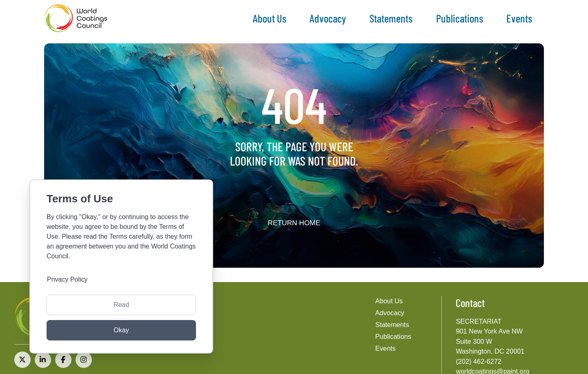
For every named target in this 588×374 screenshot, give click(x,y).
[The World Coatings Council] (76, 18)
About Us (269, 18)
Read (121, 305)
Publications (460, 18)
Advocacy (328, 18)
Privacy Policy (67, 279)
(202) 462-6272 (479, 361)
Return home (294, 223)
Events (519, 18)
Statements (391, 18)
